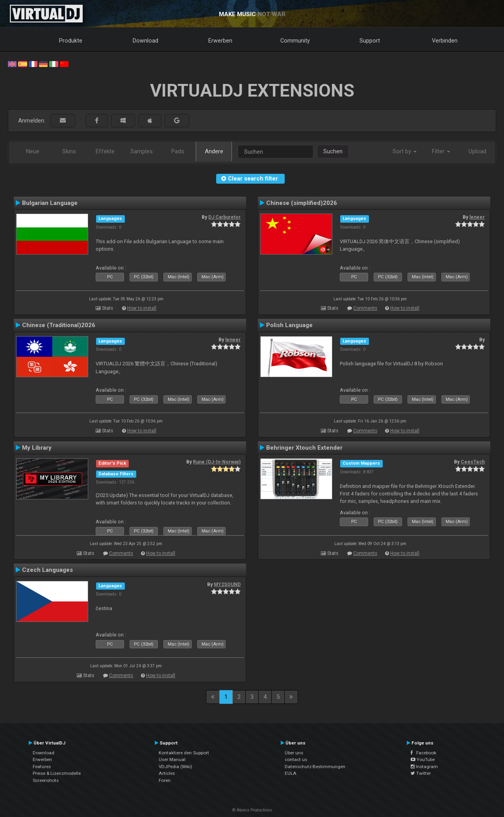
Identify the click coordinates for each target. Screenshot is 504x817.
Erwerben (220, 41)
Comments (365, 308)
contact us (296, 759)
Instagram (424, 767)
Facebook (423, 753)
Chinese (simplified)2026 (302, 203)
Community (295, 41)
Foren (165, 780)
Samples (142, 151)
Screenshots (46, 780)
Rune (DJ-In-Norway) (217, 462)
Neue (33, 151)
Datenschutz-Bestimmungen (315, 767)
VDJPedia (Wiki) (175, 767)
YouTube (423, 759)
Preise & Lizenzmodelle (57, 773)
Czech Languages (47, 570)
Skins (69, 151)
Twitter (421, 773)
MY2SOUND (227, 584)
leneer (477, 217)
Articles (167, 773)
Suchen (333, 151)
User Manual (172, 759)
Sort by (405, 151)
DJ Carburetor (224, 217)
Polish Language (289, 325)
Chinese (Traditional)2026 (59, 325)
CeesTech (473, 462)
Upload (477, 151)
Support (370, 41)
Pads (178, 151)
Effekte (105, 151)
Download (145, 41)
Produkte (71, 41)
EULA (291, 773)
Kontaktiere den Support (184, 753)
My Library (37, 448)
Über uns (294, 753)
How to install (142, 308)
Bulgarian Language (50, 203)
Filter (441, 151)
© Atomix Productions (252, 810)
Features (42, 767)
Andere (214, 151)
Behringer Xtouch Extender (304, 448)
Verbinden (445, 41)
